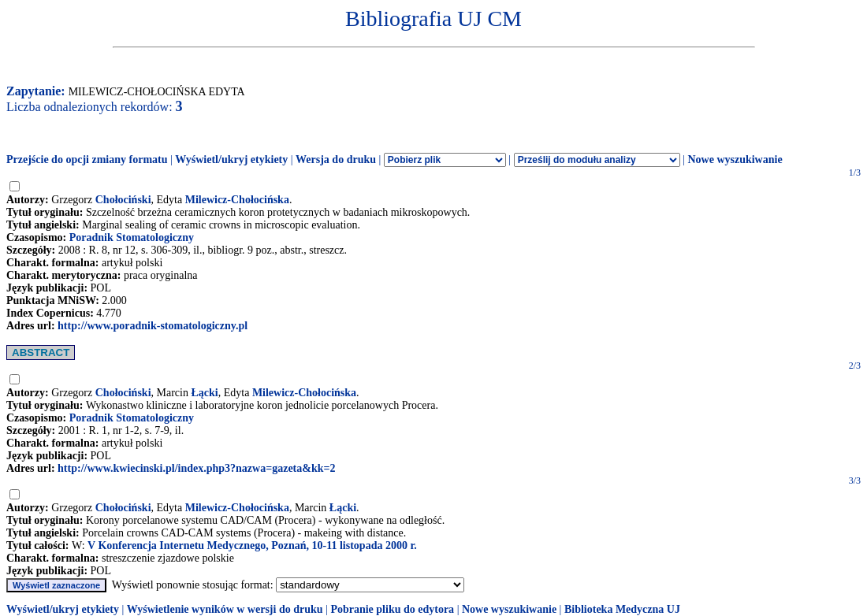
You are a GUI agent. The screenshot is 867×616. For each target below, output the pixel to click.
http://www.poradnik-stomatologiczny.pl (153, 326)
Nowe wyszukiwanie (735, 160)
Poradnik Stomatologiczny (132, 237)
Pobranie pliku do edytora (392, 609)
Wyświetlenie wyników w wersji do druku (225, 609)
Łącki (204, 393)
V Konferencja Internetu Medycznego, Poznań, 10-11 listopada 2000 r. (252, 545)
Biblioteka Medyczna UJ (622, 609)
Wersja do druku (336, 160)
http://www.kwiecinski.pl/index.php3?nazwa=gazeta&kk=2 (196, 468)
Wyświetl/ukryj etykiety (231, 160)
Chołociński (123, 200)
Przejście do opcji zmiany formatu (87, 160)
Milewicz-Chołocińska (237, 200)
